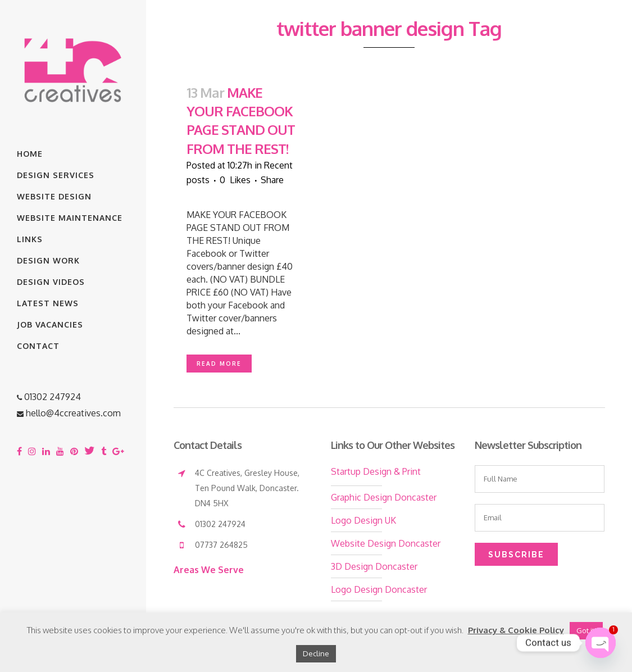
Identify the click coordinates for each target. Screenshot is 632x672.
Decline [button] (316, 653)
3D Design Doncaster (374, 566)
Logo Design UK (363, 520)
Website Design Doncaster (386, 543)
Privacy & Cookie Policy (516, 630)
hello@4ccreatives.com (73, 413)
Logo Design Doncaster (379, 589)
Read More (219, 364)
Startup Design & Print (376, 471)
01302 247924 (53, 397)
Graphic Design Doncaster (384, 497)
